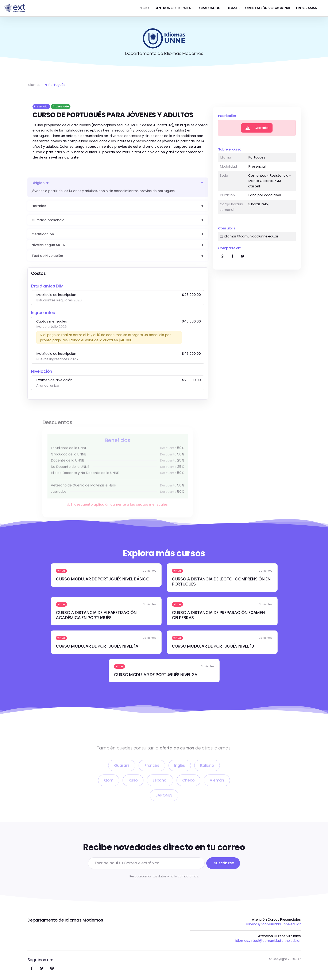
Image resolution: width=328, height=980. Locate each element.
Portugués (55, 85)
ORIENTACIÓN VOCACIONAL (268, 8)
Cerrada (257, 128)
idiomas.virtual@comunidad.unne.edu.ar (268, 941)
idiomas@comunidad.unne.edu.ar (274, 924)
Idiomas (34, 85)
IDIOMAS (233, 8)
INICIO (144, 8)
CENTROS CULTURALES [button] (173, 8)
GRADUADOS (210, 8)
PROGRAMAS (307, 8)
